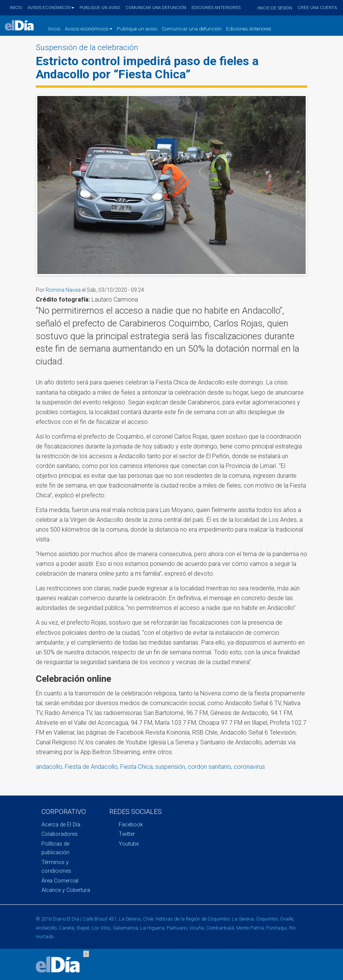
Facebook (131, 825)
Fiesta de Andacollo (91, 767)
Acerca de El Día (61, 825)
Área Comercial (60, 881)
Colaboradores (60, 834)
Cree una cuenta (317, 8)
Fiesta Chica (136, 767)
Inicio (16, 8)
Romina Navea (63, 290)
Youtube (129, 844)
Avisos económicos (51, 8)
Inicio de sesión (275, 8)
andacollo (49, 767)
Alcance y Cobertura (66, 890)
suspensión (170, 767)
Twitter (127, 834)
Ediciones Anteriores (216, 8)
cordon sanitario (209, 767)
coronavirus (249, 767)
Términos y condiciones (56, 867)
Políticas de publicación (55, 848)
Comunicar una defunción (156, 8)
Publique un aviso (100, 8)
